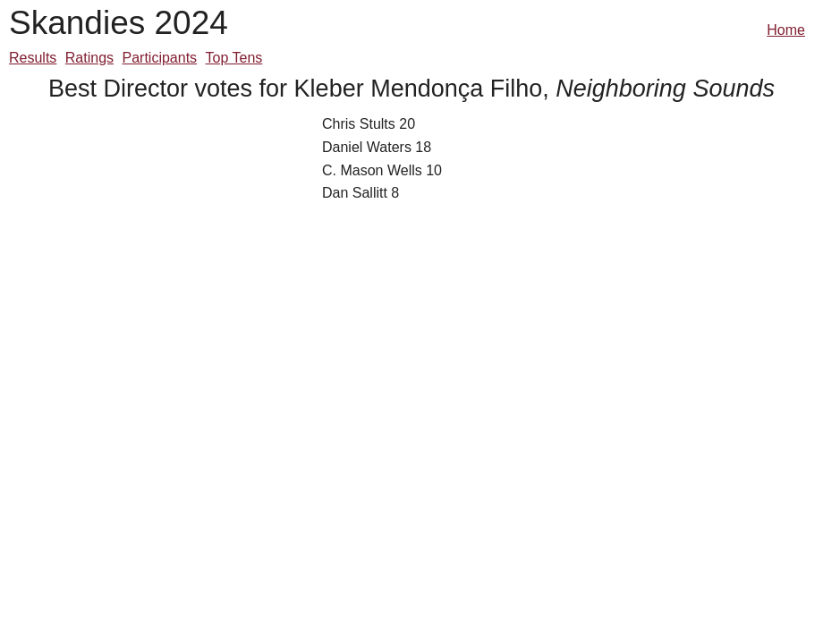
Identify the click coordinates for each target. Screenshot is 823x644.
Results (33, 58)
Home (786, 30)
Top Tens (234, 58)
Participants (160, 58)
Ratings (89, 58)
